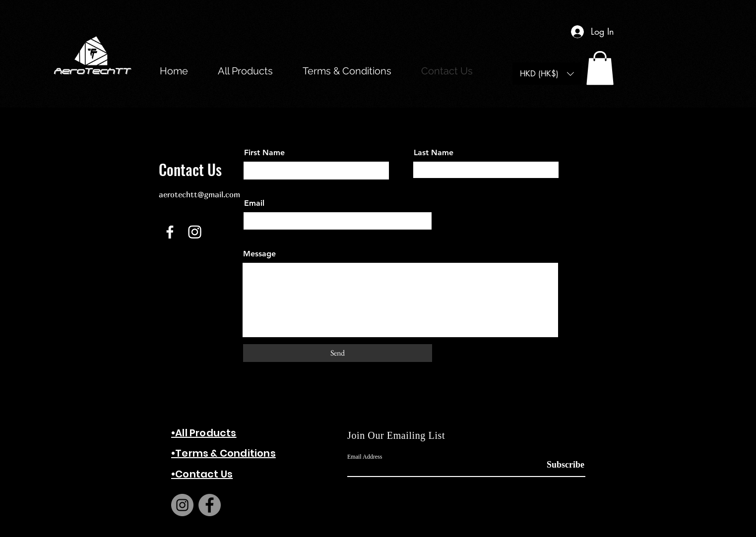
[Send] (338, 353)
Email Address (365, 457)
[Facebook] (170, 232)
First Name (264, 153)
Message (259, 254)
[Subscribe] (560, 465)
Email (254, 203)
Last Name (434, 153)
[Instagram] (195, 232)
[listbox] (547, 74)
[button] (600, 68)
